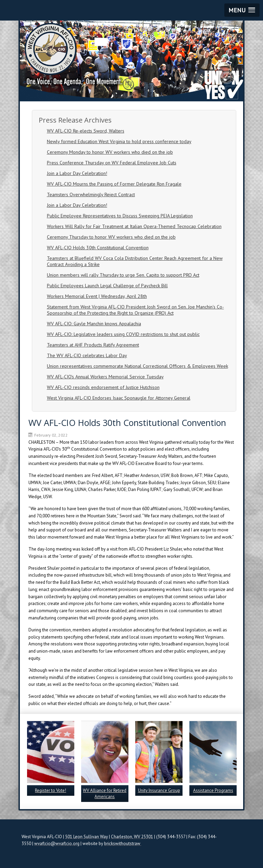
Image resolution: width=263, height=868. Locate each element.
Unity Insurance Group (159, 790)
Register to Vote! (51, 790)
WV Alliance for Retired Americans (105, 794)
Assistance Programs (213, 790)
